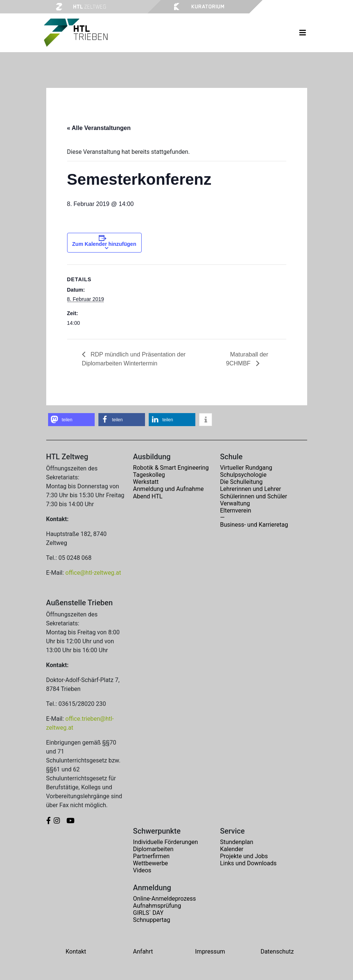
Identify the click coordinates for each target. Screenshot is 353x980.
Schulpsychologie (243, 475)
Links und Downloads (248, 863)
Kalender (232, 849)
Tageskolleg (149, 475)
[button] (71, 420)
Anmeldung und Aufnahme (168, 489)
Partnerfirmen (151, 856)
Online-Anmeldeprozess (165, 899)
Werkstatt (146, 482)
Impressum (210, 952)
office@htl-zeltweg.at (93, 573)
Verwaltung (235, 503)
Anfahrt (143, 952)
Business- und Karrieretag (254, 525)
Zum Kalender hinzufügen (104, 244)
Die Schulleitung (241, 482)
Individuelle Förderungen (166, 842)
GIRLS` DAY (148, 913)
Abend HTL (148, 496)
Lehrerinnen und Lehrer (250, 489)
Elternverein (236, 510)
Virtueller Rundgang (246, 468)
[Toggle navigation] (303, 33)
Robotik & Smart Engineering (171, 468)
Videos (142, 870)
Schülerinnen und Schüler (253, 496)
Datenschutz (277, 952)
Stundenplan (237, 842)
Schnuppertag (152, 920)
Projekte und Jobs (244, 856)
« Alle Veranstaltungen (99, 128)
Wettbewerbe (151, 863)
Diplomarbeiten (153, 849)
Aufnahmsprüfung (157, 906)
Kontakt (76, 952)
